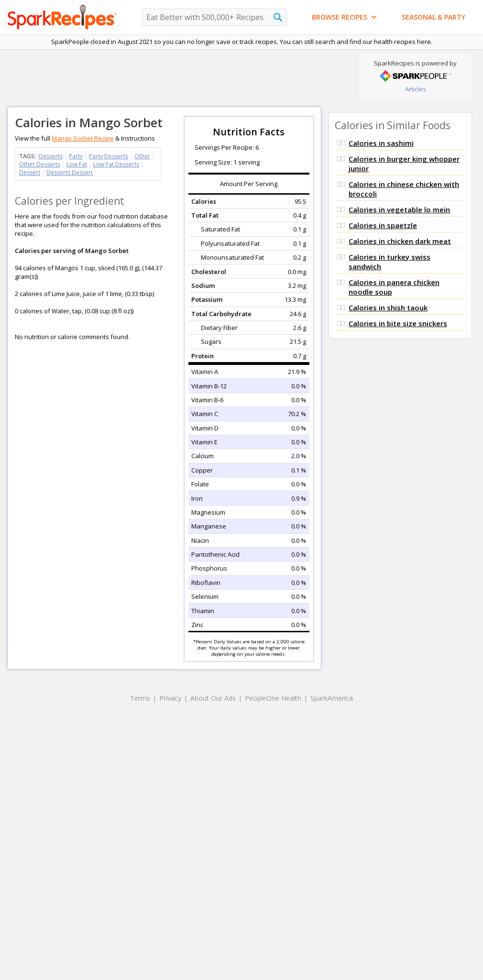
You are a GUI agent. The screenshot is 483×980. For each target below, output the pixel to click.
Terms (140, 698)
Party (76, 156)
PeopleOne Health (273, 698)
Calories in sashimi (381, 143)
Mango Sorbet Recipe (83, 138)
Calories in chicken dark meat (400, 241)
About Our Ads (213, 698)
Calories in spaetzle (383, 225)
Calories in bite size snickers (398, 323)
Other (142, 156)
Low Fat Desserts (116, 164)
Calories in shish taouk (388, 308)
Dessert (30, 172)
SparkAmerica (332, 698)
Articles (416, 89)
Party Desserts (109, 156)
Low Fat (77, 164)
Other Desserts (40, 164)
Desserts (51, 156)
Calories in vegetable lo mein (399, 209)
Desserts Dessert (70, 172)
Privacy (170, 698)
